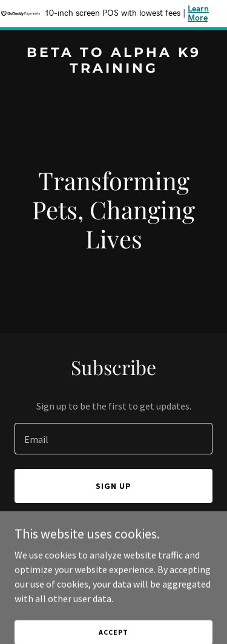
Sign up (113, 486)
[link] (113, 69)
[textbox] (113, 439)
